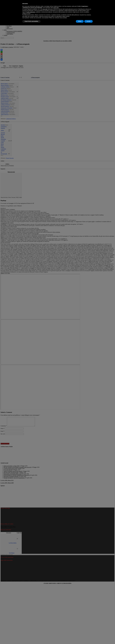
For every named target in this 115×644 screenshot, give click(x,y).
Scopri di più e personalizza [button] (31, 21)
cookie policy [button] (56, 8)
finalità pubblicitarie (31, 12)
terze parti (45, 9)
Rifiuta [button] (80, 21)
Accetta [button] (88, 21)
